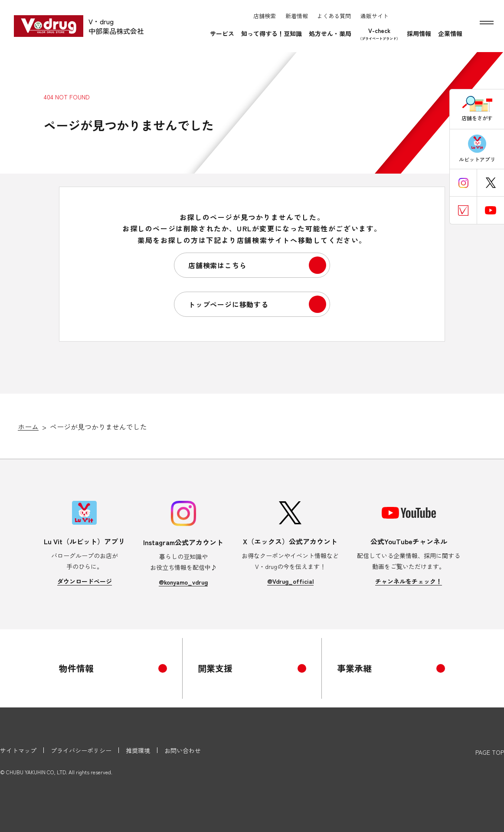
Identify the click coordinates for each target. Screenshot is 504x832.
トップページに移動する (228, 304)
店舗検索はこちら (217, 265)
